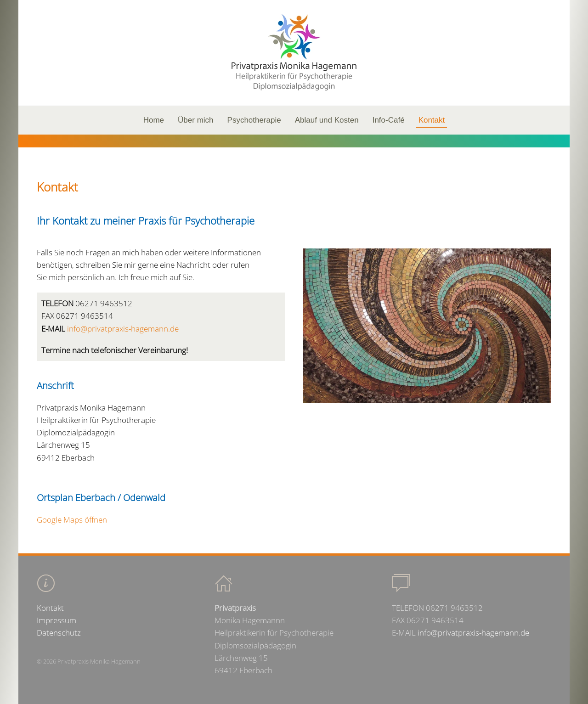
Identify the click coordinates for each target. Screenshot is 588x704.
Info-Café (389, 120)
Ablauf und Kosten (327, 120)
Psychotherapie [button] (254, 120)
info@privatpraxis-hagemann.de (123, 329)
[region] (294, 141)
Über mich (195, 120)
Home (154, 120)
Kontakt (432, 120)
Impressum (57, 620)
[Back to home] (294, 53)
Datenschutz (59, 633)
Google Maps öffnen (72, 520)
